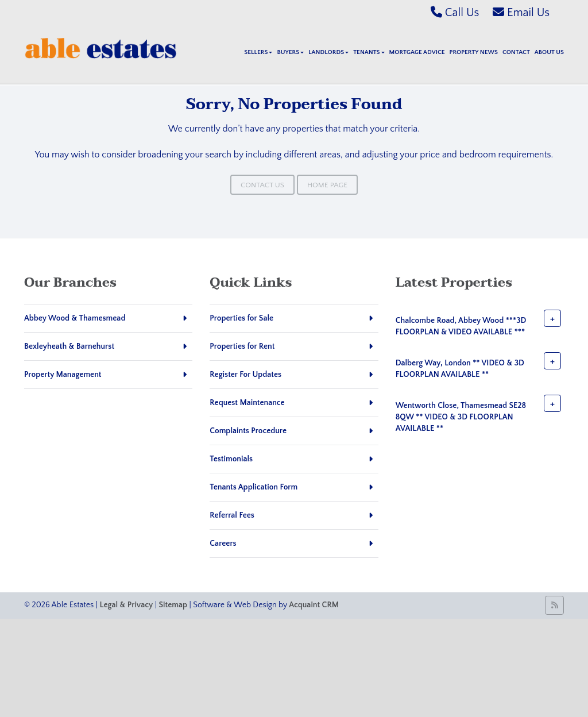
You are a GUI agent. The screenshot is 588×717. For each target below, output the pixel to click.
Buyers (290, 52)
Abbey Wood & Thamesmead (75, 318)
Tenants (369, 52)
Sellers (258, 52)
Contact (516, 52)
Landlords (328, 52)
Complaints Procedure (248, 431)
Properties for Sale (241, 318)
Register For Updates (245, 375)
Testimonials (231, 459)
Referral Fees (232, 515)
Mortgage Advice (417, 52)
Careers (223, 543)
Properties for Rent (242, 346)
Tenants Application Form (254, 487)
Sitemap (173, 605)
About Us (549, 52)
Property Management (63, 375)
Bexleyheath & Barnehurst (69, 346)
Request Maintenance (247, 403)
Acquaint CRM (314, 605)
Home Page (327, 185)
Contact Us (262, 185)
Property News (474, 52)
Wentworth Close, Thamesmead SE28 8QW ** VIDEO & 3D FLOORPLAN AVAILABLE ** (461, 417)
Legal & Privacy (127, 605)
